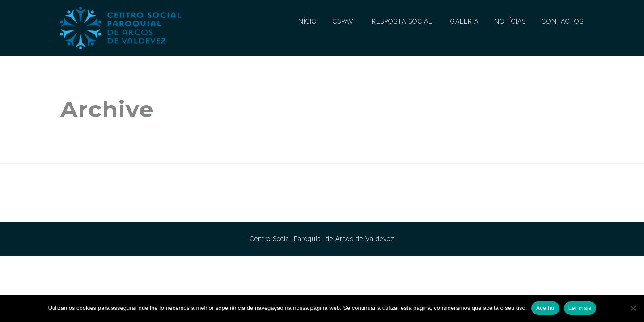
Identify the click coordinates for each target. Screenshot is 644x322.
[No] (633, 308)
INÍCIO (307, 21)
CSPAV (343, 21)
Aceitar (545, 308)
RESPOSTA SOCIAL (402, 21)
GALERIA (464, 21)
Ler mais (580, 308)
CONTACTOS (563, 21)
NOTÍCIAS (510, 21)
